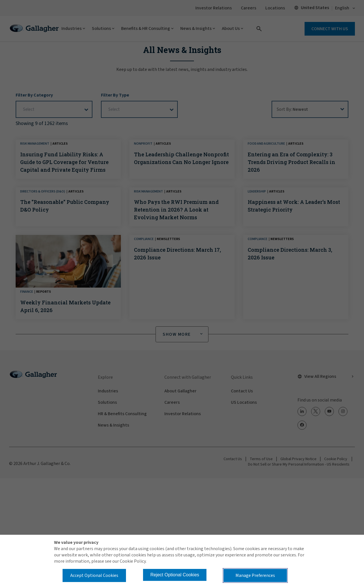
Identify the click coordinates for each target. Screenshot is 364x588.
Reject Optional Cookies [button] (175, 575)
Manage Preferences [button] (255, 575)
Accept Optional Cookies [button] (94, 575)
